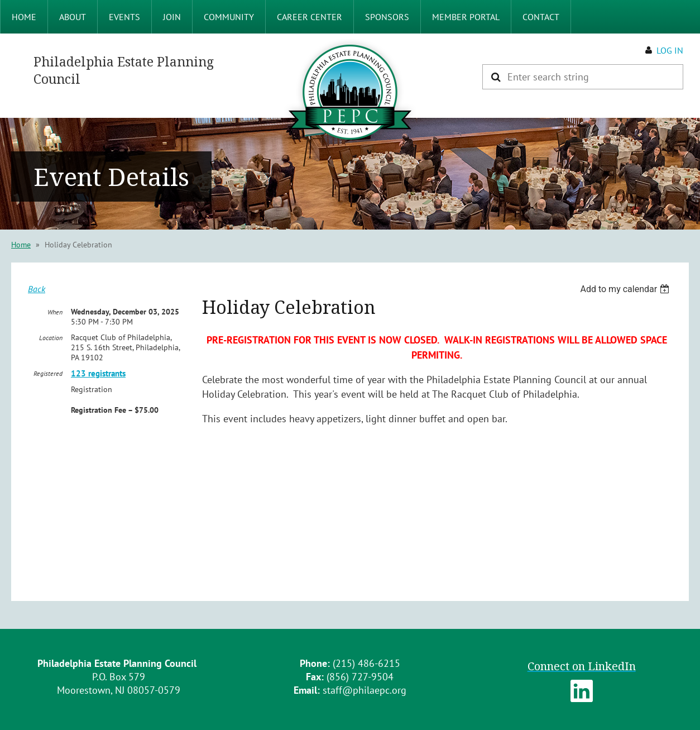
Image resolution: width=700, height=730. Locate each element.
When (55, 312)
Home (21, 245)
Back (37, 289)
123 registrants (98, 373)
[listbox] (626, 289)
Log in (670, 50)
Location (51, 338)
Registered (48, 373)
